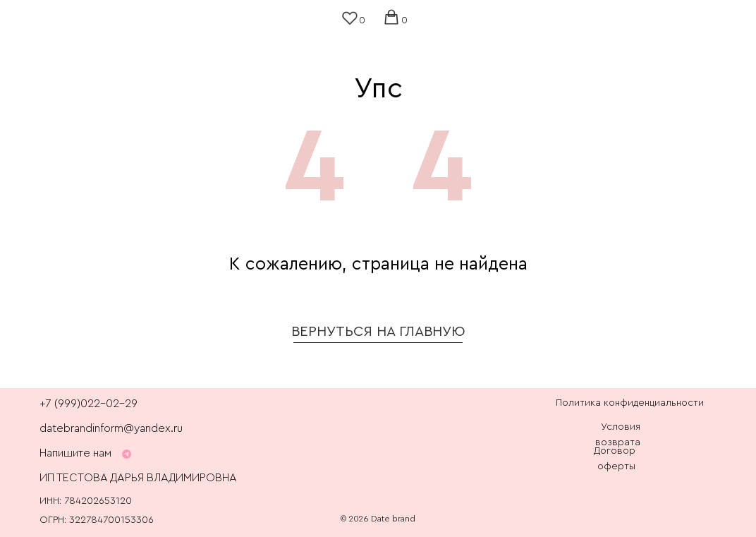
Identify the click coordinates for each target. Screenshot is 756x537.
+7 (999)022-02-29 (89, 404)
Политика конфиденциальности (630, 403)
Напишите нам (75, 453)
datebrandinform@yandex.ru (111, 428)
